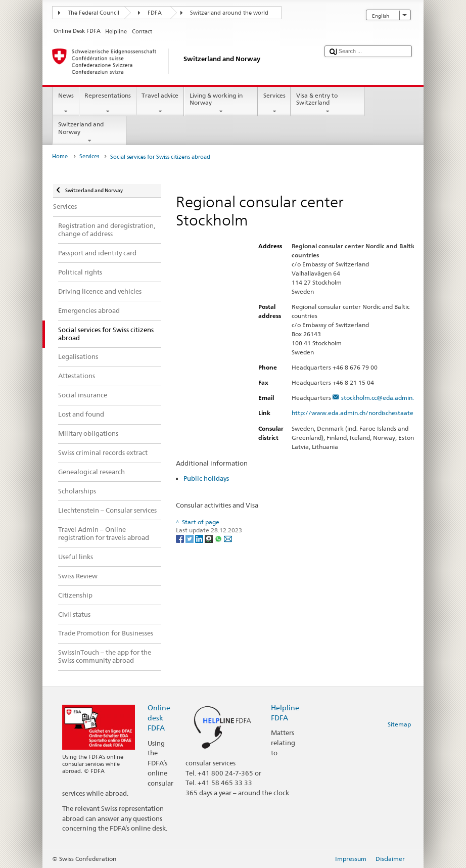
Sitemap (399, 724)
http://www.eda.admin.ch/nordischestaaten (359, 413)
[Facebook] (181, 539)
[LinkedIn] (200, 539)
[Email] (228, 539)
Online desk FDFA (159, 718)
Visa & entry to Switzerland (328, 104)
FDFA (155, 13)
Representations (108, 104)
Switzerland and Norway (89, 132)
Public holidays (206, 478)
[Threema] (209, 539)
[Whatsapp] (219, 539)
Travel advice (160, 104)
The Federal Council (94, 13)
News (66, 104)
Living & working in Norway (221, 104)
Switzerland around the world (229, 13)
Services (274, 104)
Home (60, 156)
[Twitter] (190, 539)
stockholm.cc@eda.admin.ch (381, 398)
